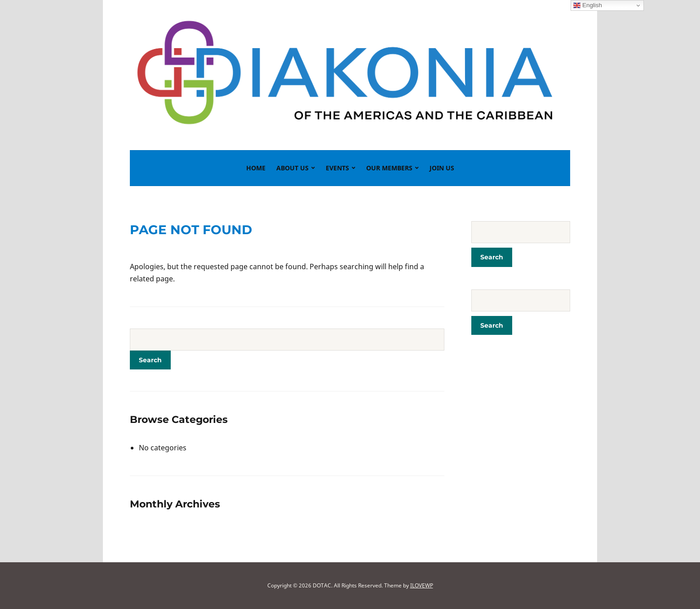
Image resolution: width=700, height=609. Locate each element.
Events (337, 168)
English (587, 5)
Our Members (389, 168)
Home (256, 168)
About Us (292, 168)
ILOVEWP (422, 585)
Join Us (442, 168)
